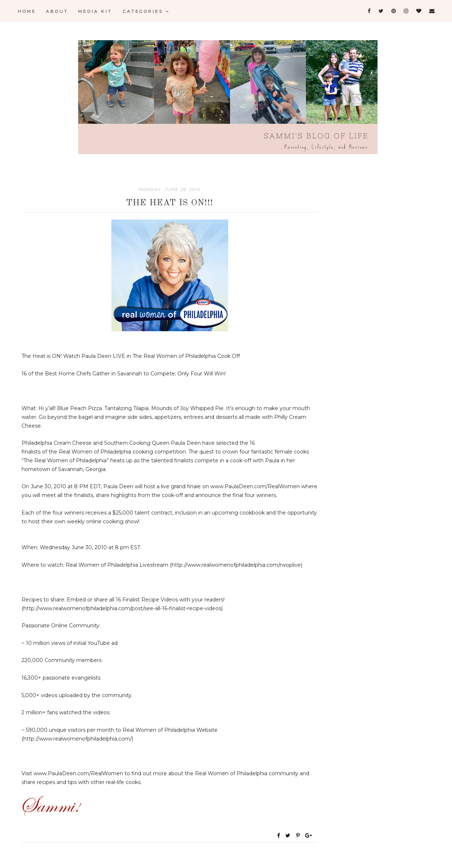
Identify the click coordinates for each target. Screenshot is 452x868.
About (57, 11)
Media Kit (95, 11)
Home (27, 11)
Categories (146, 11)
